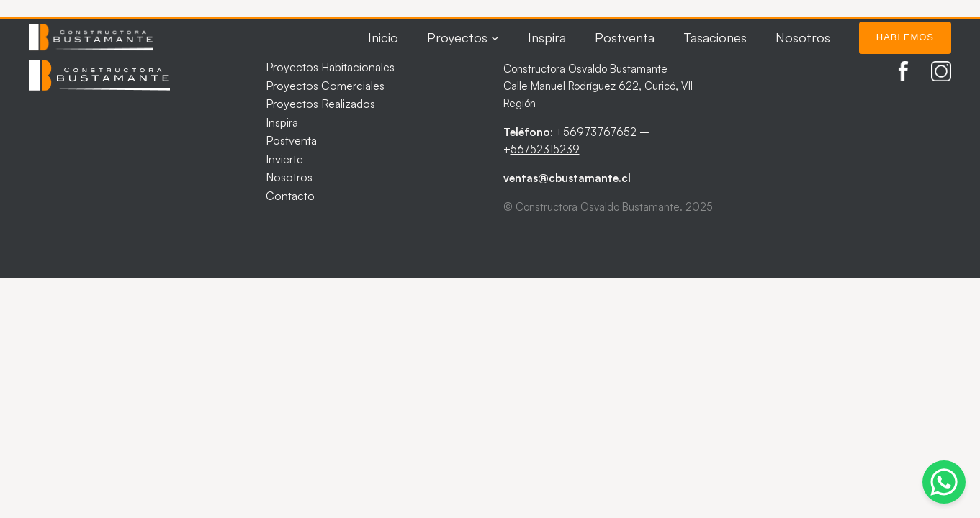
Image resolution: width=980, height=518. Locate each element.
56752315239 (545, 149)
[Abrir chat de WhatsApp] (944, 482)
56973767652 (600, 132)
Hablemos (905, 37)
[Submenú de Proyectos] (495, 38)
